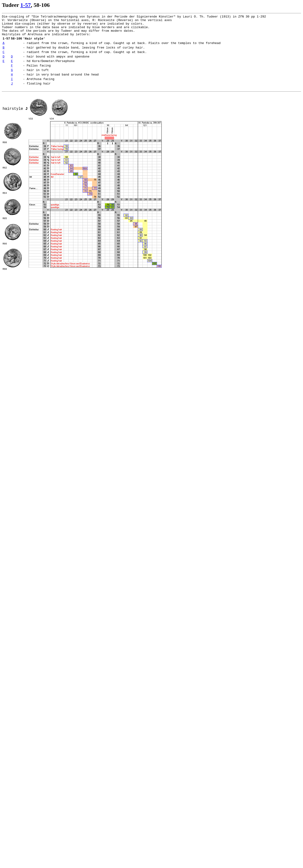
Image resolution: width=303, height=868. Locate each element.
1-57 (26, 5)
